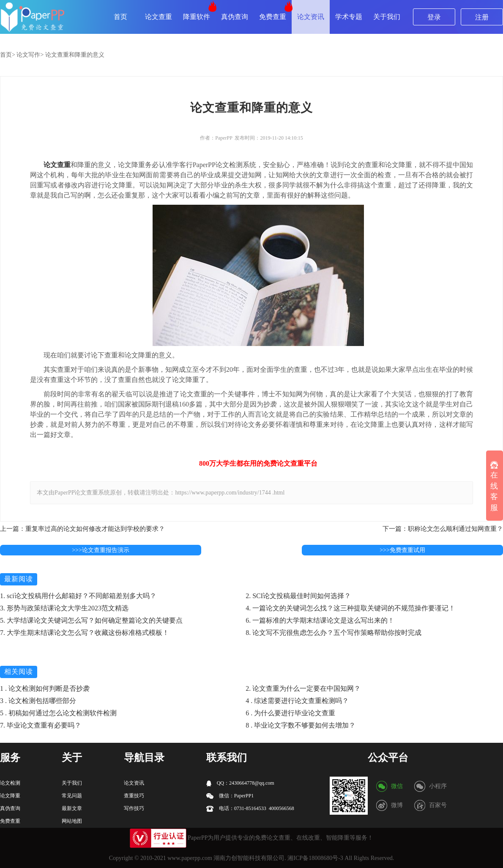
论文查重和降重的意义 (75, 55)
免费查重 (273, 17)
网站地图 (72, 821)
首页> (8, 55)
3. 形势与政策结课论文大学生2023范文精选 (64, 608)
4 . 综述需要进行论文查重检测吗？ (297, 701)
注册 (482, 17)
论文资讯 (311, 17)
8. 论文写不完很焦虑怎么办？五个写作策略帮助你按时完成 (334, 633)
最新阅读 (19, 579)
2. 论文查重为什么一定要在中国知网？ (303, 688)
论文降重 (10, 796)
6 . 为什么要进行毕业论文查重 (290, 713)
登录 (434, 17)
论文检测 (10, 783)
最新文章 (72, 808)
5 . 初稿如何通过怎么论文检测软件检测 (58, 713)
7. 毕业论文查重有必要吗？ (41, 725)
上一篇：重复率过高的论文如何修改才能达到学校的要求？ (82, 529)
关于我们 (387, 17)
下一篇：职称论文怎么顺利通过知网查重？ (443, 529)
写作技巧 (134, 808)
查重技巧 (134, 796)
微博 (397, 805)
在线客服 (494, 486)
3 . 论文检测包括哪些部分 (38, 701)
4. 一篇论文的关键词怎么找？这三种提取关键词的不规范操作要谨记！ (350, 608)
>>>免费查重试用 (402, 550)
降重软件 (197, 17)
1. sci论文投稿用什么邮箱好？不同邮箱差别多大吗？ (78, 596)
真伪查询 (235, 17)
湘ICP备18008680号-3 (315, 858)
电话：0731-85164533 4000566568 (250, 809)
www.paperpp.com (190, 858)
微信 (397, 786)
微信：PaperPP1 (230, 796)
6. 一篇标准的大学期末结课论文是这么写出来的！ (320, 620)
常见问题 (72, 796)
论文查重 (159, 17)
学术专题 (349, 17)
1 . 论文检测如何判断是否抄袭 (45, 688)
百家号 (438, 805)
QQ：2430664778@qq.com (240, 783)
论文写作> (30, 55)
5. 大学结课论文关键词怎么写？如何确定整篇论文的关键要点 (91, 620)
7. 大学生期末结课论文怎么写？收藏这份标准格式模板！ (85, 633)
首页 (120, 17)
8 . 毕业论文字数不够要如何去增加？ (301, 725)
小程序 (438, 786)
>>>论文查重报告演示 (101, 550)
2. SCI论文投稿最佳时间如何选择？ (298, 596)
